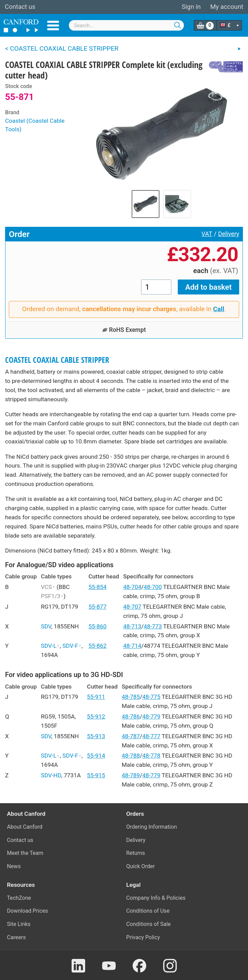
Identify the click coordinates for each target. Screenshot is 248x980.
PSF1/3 (52, 596)
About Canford (25, 827)
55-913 (96, 736)
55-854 (98, 587)
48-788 (131, 756)
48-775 (151, 697)
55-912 (96, 716)
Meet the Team (25, 853)
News (14, 866)
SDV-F (72, 646)
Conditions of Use (148, 911)
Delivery (229, 234)
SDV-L (50, 646)
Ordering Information (151, 827)
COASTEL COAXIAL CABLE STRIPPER (57, 360)
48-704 (132, 587)
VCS (48, 587)
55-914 (96, 756)
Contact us (20, 7)
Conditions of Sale (148, 924)
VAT (207, 234)
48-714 (132, 646)
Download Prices (28, 911)
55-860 (98, 626)
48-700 (153, 587)
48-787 (131, 736)
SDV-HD (51, 775)
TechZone (19, 898)
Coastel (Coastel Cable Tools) (35, 125)
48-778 (151, 756)
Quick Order (140, 866)
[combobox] (126, 25)
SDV (46, 626)
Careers (17, 937)
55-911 (96, 697)
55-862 (98, 646)
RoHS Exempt (124, 330)
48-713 (132, 626)
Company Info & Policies (156, 898)
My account (227, 7)
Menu (53, 26)
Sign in (191, 7)
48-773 (153, 626)
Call (219, 309)
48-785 (131, 697)
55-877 (98, 607)
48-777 (151, 736)
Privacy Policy (143, 937)
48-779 (151, 716)
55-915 (96, 775)
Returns (136, 853)
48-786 (131, 716)
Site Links (19, 924)
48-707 (132, 607)
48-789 (131, 775)
